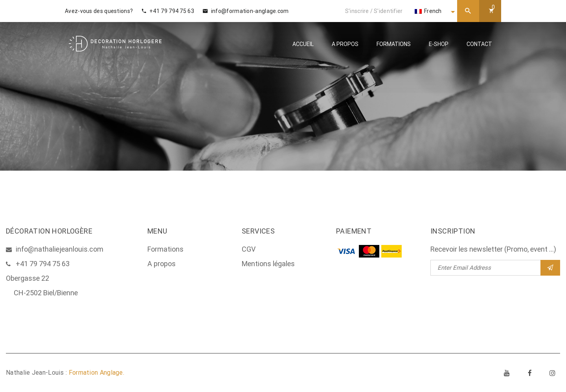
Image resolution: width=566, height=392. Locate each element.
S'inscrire (357, 11)
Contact (479, 44)
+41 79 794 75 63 (168, 11)
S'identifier (388, 11)
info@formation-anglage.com (246, 11)
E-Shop (439, 44)
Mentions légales (268, 264)
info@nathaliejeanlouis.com (60, 249)
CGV (249, 249)
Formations (394, 44)
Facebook (530, 373)
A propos (345, 44)
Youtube (507, 373)
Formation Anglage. (96, 373)
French (428, 11)
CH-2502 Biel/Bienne (46, 293)
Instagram (553, 373)
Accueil (303, 44)
